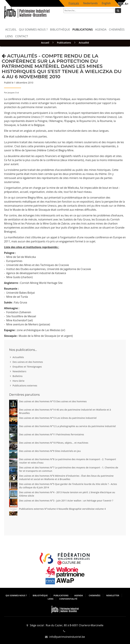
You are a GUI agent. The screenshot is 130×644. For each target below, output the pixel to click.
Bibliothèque (60, 29)
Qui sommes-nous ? (33, 29)
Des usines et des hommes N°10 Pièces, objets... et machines (54, 443)
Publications (83, 29)
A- (119, 4)
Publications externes (25, 386)
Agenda (101, 29)
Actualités (19, 357)
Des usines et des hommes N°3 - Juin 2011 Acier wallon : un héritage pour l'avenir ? (66, 501)
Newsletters (20, 371)
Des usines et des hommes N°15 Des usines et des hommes (53, 401)
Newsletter (113, 596)
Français (74, 3)
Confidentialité (68, 599)
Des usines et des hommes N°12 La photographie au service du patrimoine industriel (67, 426)
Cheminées (117, 29)
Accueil (11, 29)
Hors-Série (19, 381)
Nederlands (90, 3)
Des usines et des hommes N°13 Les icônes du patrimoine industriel (58, 418)
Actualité (84, 43)
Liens (9, 36)
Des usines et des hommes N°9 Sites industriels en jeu (50, 451)
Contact (22, 36)
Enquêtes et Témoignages (28, 367)
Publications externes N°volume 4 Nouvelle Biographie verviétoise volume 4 (62, 509)
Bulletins (18, 376)
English (106, 3)
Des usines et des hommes (28, 362)
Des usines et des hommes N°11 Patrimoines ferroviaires (52, 434)
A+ (127, 4)
